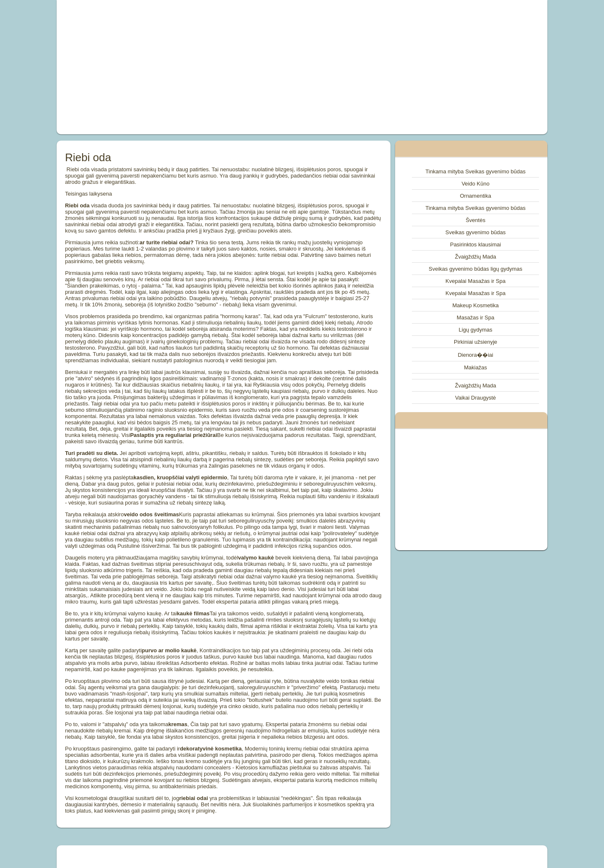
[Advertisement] (207, 67)
